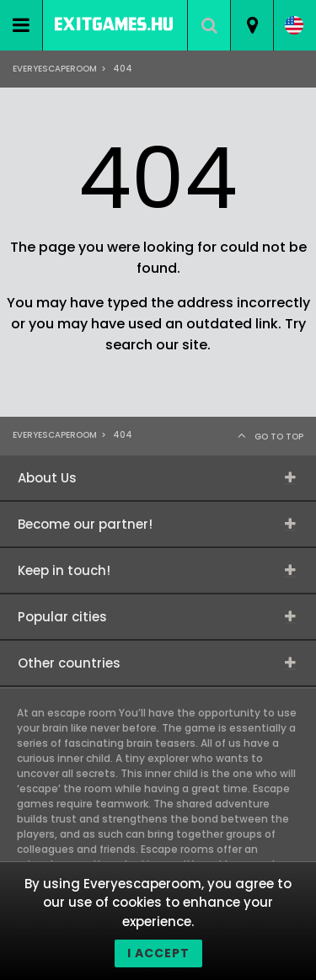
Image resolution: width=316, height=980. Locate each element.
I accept (158, 953)
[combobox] (252, 25)
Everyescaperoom (55, 69)
